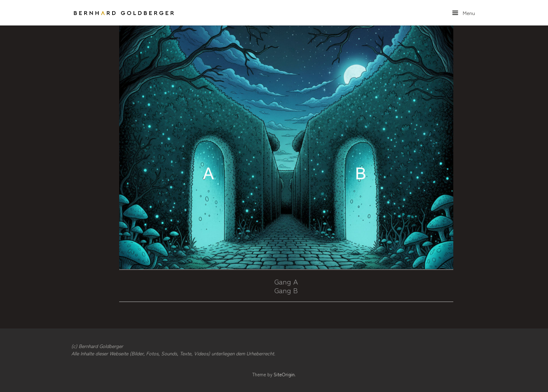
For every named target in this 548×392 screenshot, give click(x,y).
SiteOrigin (284, 374)
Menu (464, 13)
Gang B (286, 290)
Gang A (286, 281)
